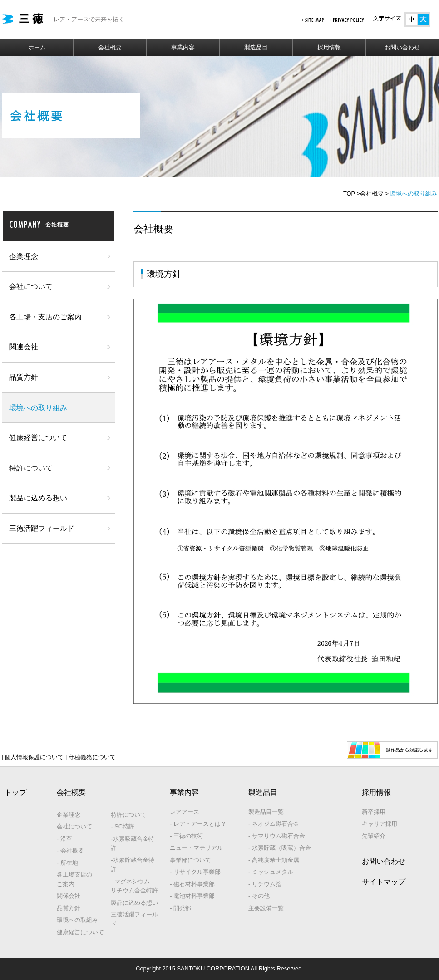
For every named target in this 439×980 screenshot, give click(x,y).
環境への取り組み (38, 408)
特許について (31, 468)
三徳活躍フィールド (42, 528)
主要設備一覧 (266, 908)
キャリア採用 (380, 824)
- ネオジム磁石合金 (274, 824)
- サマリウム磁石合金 (277, 836)
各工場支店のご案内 (74, 879)
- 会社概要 (70, 850)
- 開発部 (180, 908)
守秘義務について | (93, 757)
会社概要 (110, 47)
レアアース (185, 812)
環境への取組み (77, 920)
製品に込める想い (38, 498)
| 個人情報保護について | (35, 757)
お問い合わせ (402, 47)
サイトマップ (384, 882)
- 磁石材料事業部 (192, 884)
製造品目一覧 (266, 812)
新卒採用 (374, 812)
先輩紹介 (374, 836)
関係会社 (69, 896)
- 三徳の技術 (186, 836)
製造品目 (256, 47)
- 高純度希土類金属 (274, 860)
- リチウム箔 (265, 884)
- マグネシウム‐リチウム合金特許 (134, 886)
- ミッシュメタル (271, 872)
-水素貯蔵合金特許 (132, 865)
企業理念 (24, 257)
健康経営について (38, 438)
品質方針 (24, 377)
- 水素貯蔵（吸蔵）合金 (280, 848)
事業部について (190, 860)
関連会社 (24, 347)
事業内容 (183, 47)
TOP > (352, 194)
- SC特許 (123, 826)
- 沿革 (64, 839)
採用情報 (329, 47)
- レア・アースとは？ (198, 824)
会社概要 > (374, 194)
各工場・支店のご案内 (45, 317)
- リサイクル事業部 (195, 872)
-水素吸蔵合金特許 (132, 843)
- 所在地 (67, 863)
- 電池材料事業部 (192, 896)
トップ (15, 792)
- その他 (259, 896)
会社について (31, 287)
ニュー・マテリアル (196, 848)
